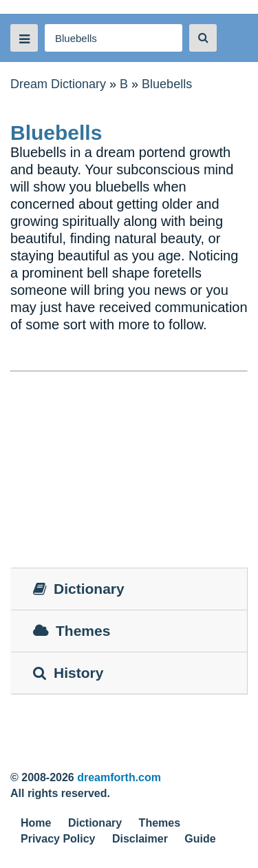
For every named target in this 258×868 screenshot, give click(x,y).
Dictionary (95, 823)
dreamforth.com (119, 777)
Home (36, 823)
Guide (200, 839)
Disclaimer (140, 839)
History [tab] (68, 673)
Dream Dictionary (58, 84)
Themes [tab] (72, 631)
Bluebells (167, 84)
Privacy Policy (58, 839)
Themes (160, 823)
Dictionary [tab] (79, 589)
